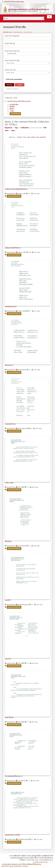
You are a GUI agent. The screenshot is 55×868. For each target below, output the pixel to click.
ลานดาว (8, 659)
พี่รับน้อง (8, 541)
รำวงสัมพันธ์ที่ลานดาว (14, 776)
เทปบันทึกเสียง (14, 105)
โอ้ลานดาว (9, 365)
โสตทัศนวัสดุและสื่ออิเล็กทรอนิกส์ (19, 101)
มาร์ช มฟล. (9, 483)
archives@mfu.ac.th (46, 860)
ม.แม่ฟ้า (8, 600)
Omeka (50, 862)
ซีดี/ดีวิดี (12, 107)
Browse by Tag (18, 32)
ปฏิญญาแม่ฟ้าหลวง (13, 248)
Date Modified (41, 137)
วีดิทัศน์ (12, 109)
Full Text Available (13, 79)
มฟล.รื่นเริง (9, 717)
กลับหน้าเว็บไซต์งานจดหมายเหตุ (14, 2)
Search (10, 85)
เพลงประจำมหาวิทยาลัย (14, 196)
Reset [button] (20, 85)
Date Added (31, 137)
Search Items (28, 32)
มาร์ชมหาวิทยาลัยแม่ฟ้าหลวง (16, 189)
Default (20, 137)
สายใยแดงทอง (11, 307)
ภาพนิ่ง (12, 111)
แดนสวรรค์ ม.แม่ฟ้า (12, 835)
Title (25, 137)
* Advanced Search (11, 89)
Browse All (7, 32)
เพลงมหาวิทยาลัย (15, 114)
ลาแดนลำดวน (10, 424)
